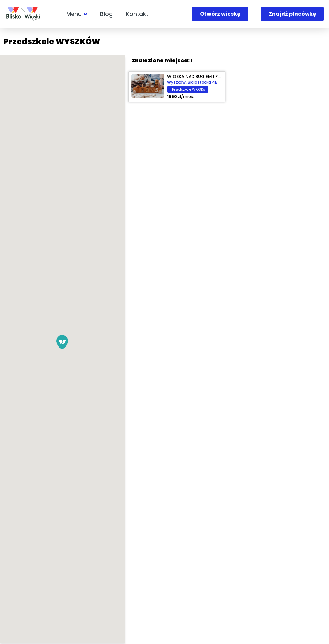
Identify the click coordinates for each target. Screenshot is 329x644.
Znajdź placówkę (292, 14)
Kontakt (137, 14)
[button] (113, 342)
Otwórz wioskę (220, 14)
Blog (106, 14)
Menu (74, 14)
